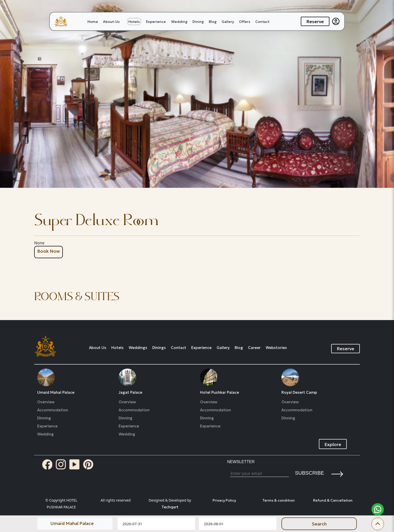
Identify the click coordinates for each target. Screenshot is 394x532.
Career (254, 348)
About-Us (111, 21)
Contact (262, 21)
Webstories (276, 348)
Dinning (44, 418)
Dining (198, 21)
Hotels (134, 21)
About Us (98, 348)
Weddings (138, 348)
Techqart (170, 507)
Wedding (179, 21)
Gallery (228, 21)
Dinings (159, 348)
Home (93, 21)
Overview (46, 402)
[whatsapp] (378, 509)
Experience (156, 21)
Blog (213, 21)
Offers (245, 21)
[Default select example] (75, 523)
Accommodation (53, 410)
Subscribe (310, 473)
